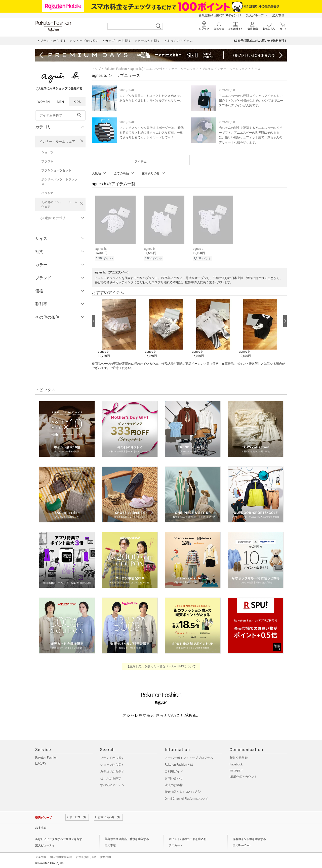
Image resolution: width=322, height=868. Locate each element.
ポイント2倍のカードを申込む (188, 839)
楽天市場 (278, 15)
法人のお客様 (174, 785)
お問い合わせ (174, 778)
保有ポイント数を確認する (249, 839)
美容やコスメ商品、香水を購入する (127, 839)
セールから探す (111, 778)
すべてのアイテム (112, 785)
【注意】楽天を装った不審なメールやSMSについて (161, 666)
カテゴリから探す (112, 771)
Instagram (236, 770)
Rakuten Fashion (116, 69)
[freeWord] (60, 115)
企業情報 (41, 857)
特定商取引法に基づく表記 (183, 792)
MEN (60, 102)
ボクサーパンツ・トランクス (59, 182)
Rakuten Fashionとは (179, 765)
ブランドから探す (112, 758)
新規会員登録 (239, 758)
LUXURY (41, 764)
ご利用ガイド (174, 771)
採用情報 (106, 857)
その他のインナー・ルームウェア (59, 204)
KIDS (77, 102)
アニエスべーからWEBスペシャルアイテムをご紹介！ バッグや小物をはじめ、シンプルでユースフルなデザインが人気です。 (251, 101)
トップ (96, 69)
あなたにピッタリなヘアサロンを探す (59, 839)
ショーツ (47, 152)
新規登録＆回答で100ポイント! (220, 15)
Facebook (236, 764)
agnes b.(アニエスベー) (146, 69)
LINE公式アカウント (243, 777)
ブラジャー (49, 161)
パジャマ (47, 193)
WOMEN (44, 102)
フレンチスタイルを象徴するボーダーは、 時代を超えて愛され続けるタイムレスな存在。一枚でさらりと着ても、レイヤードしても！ (152, 133)
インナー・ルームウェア (57, 142)
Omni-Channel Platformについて (187, 799)
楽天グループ (255, 15)
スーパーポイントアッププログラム (189, 758)
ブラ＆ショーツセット (56, 170)
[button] (119, 328)
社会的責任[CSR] (86, 857)
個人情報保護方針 (61, 857)
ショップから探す (112, 765)
